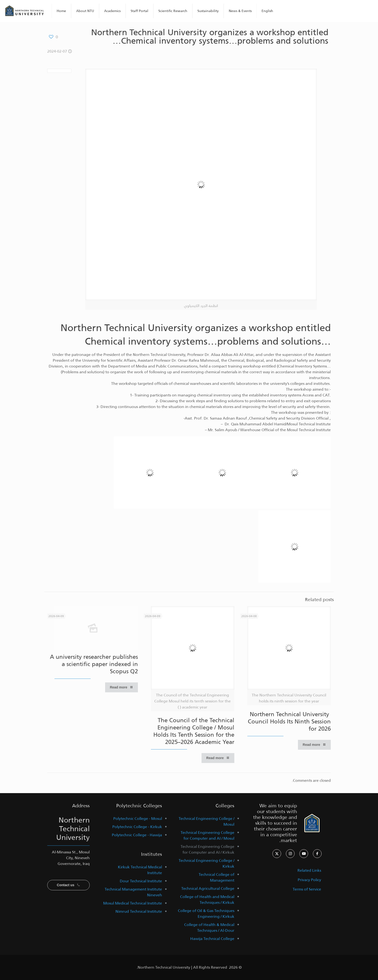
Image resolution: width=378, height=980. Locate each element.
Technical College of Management (216, 877)
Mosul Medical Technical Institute (133, 903)
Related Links (309, 870)
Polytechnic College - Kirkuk (137, 827)
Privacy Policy (309, 880)
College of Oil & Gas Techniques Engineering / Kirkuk (206, 914)
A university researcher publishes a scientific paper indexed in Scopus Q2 (94, 664)
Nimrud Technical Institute (139, 911)
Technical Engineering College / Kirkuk (206, 863)
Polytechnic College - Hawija (137, 835)
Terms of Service (307, 889)
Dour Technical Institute (141, 881)
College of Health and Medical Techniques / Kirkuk (207, 900)
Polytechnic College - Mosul (138, 819)
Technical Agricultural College (208, 888)
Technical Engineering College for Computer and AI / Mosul (207, 835)
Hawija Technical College (212, 939)
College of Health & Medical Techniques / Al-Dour (209, 928)
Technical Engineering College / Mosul (206, 821)
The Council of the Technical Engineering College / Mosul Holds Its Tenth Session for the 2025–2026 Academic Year (194, 731)
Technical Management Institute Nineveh (133, 892)
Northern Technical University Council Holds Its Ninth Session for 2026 (289, 721)
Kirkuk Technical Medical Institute (140, 870)
